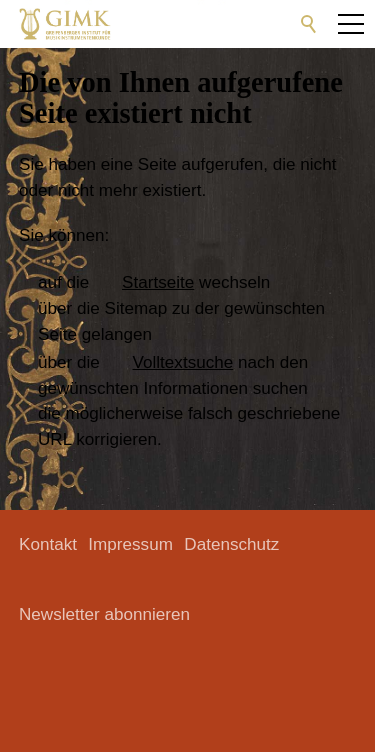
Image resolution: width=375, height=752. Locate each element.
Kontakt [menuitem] (48, 544)
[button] (191, 24)
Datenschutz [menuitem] (231, 544)
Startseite (158, 282)
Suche (309, 24)
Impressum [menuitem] (130, 544)
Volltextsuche (183, 362)
